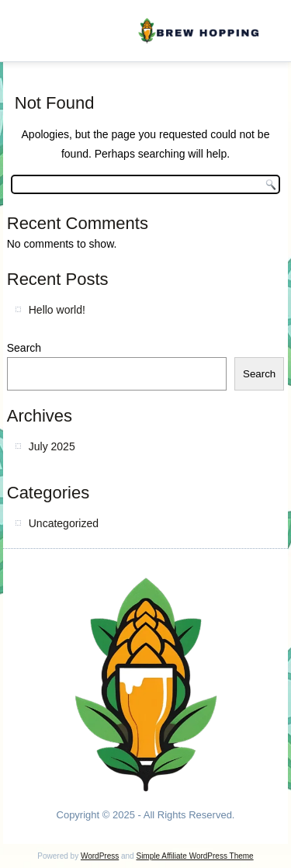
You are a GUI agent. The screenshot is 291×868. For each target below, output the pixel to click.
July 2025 (52, 446)
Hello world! (57, 310)
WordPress (100, 856)
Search (24, 348)
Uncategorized (64, 523)
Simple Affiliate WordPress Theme (194, 856)
